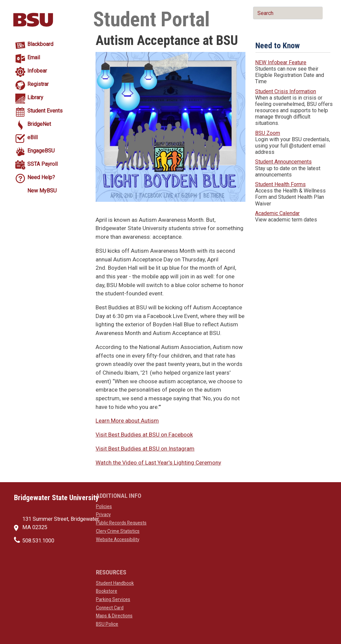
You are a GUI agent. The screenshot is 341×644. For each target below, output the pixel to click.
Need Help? (41, 177)
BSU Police (107, 624)
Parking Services (113, 599)
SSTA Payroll (42, 164)
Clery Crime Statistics (118, 531)
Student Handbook (115, 583)
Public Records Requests (121, 523)
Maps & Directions (114, 616)
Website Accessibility (118, 539)
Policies (104, 506)
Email (34, 57)
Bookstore (107, 591)
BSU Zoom (268, 133)
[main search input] (288, 13)
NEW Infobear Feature (281, 62)
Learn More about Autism (127, 421)
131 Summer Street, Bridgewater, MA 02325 (61, 523)
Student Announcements (283, 162)
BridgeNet (39, 124)
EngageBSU (41, 151)
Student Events (45, 111)
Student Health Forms (280, 184)
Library (35, 97)
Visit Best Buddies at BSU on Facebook (144, 435)
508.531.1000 (38, 541)
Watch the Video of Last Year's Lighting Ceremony (158, 463)
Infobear (37, 71)
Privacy (103, 514)
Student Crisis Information (286, 91)
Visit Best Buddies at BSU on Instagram (145, 449)
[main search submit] (257, 29)
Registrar (38, 84)
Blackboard (40, 44)
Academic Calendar (277, 213)
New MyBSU (42, 191)
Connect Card (110, 608)
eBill (32, 137)
